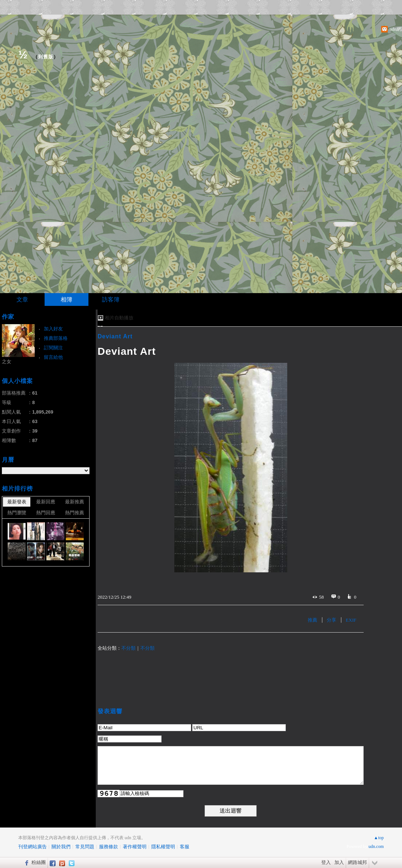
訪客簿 (111, 299)
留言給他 (53, 357)
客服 (185, 847)
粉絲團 (39, 862)
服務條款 (109, 847)
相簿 (67, 299)
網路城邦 (357, 862)
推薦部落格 (56, 338)
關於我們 (61, 847)
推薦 (312, 620)
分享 (331, 620)
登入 (326, 862)
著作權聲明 (135, 847)
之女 (7, 362)
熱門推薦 (75, 513)
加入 (339, 862)
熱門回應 (46, 513)
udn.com (376, 846)
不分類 (128, 648)
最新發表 (17, 502)
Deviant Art (115, 336)
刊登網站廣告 (33, 847)
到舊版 (46, 57)
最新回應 (46, 502)
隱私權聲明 (163, 847)
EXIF (351, 620)
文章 (22, 299)
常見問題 (85, 847)
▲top (379, 838)
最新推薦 (75, 502)
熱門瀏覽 (17, 513)
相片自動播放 (119, 318)
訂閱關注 (53, 348)
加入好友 (53, 329)
